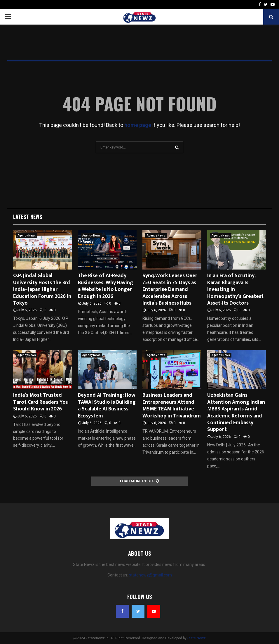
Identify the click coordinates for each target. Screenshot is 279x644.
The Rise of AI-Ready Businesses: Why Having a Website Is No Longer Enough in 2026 (106, 286)
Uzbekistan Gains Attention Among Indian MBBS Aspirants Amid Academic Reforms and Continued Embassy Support (236, 412)
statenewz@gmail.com (150, 575)
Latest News (28, 217)
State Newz (197, 638)
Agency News (27, 235)
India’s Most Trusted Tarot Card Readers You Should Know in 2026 (41, 402)
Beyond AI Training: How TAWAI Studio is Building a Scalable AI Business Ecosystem (107, 405)
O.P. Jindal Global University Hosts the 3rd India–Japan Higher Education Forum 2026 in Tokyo (42, 289)
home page (138, 125)
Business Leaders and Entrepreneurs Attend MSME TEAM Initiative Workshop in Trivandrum (172, 405)
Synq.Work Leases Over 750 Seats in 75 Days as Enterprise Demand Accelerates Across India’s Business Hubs (170, 289)
